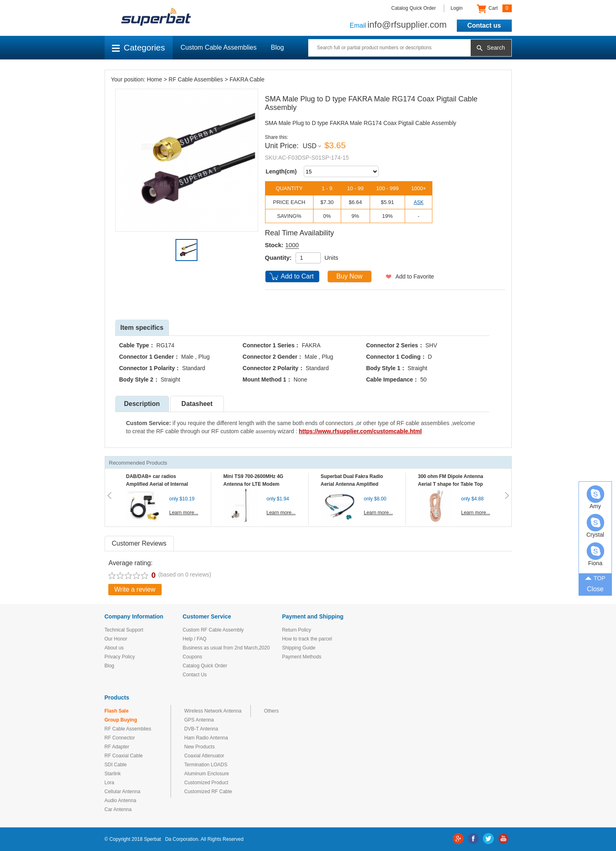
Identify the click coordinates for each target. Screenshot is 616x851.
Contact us (484, 25)
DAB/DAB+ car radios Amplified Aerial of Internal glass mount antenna (157, 484)
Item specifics (142, 328)
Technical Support (124, 630)
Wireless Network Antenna (213, 711)
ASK (419, 202)
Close (595, 589)
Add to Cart (297, 276)
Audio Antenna (121, 801)
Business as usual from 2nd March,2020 (226, 648)
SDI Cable (116, 765)
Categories (139, 47)
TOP (595, 577)
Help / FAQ (195, 639)
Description (142, 404)
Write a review (135, 589)
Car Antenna (118, 809)
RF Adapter (117, 747)
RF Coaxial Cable (124, 756)
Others (272, 711)
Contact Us (195, 675)
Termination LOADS (206, 765)
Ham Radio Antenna (206, 738)
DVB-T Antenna (201, 729)
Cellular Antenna (123, 792)
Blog (277, 47)
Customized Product (206, 783)
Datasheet (197, 404)
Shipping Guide (299, 648)
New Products (200, 747)
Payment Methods (302, 657)
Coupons (193, 657)
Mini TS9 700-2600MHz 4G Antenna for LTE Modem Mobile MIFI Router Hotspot (255, 484)
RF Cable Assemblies (196, 79)
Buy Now (349, 276)
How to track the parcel (307, 639)
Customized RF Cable (208, 792)
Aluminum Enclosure (207, 774)
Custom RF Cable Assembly (213, 630)
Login (457, 8)
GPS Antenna (199, 720)
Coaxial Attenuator (204, 756)
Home (155, 79)
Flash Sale (117, 711)
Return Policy (297, 630)
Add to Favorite (415, 276)
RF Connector (120, 738)
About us (114, 648)
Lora (110, 783)
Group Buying (121, 720)
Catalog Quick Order (413, 8)
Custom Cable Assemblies (219, 47)
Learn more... (184, 513)
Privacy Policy (120, 657)
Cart (494, 9)
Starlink (113, 774)
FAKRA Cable (247, 79)
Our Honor (116, 639)
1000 (292, 245)
